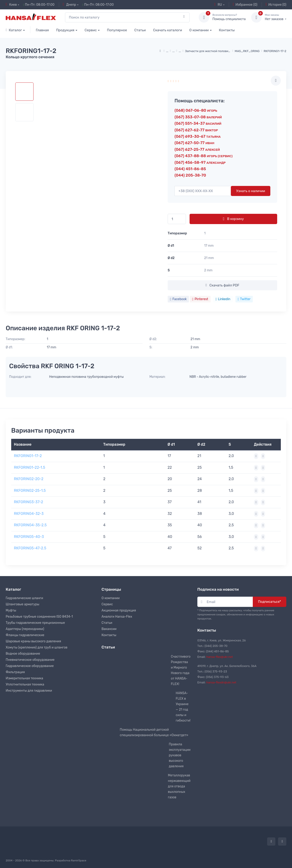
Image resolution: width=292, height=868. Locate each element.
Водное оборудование (23, 654)
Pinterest (200, 299)
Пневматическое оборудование (30, 660)
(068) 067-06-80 (196, 110)
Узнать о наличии (251, 191)
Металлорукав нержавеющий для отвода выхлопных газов (179, 786)
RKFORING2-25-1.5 (30, 491)
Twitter (244, 299)
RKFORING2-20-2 (29, 479)
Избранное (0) (245, 5)
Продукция (65, 30)
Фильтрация (15, 672)
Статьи (140, 30)
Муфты (11, 610)
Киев (11, 5)
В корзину (233, 219)
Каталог (14, 30)
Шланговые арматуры (22, 604)
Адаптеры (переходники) (25, 629)
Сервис (91, 30)
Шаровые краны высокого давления (33, 641)
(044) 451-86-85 (190, 169)
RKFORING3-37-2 (29, 502)
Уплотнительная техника (25, 684)
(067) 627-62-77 (196, 130)
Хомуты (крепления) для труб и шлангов (36, 647)
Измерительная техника (24, 678)
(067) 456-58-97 (200, 162)
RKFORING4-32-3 (29, 514)
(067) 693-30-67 (198, 136)
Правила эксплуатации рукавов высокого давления (180, 755)
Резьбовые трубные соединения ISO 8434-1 (39, 617)
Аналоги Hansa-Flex (117, 617)
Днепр (69, 5)
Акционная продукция (119, 610)
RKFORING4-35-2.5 (30, 525)
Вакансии (109, 629)
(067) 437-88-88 (203, 156)
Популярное (117, 30)
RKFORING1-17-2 (28, 456)
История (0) (276, 5)
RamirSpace (79, 860)
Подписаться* (270, 602)
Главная (42, 30)
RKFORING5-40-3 (29, 537)
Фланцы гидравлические (25, 635)
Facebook (178, 299)
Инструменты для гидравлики (29, 691)
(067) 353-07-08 (198, 117)
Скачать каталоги (168, 30)
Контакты (227, 30)
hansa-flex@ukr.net (220, 657)
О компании (199, 30)
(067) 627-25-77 (197, 149)
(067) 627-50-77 (194, 143)
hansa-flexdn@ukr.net (221, 682)
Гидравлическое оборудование (30, 666)
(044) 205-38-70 (190, 175)
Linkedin (223, 299)
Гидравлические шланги (24, 598)
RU (218, 5)
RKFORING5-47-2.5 (30, 548)
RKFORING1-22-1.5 (30, 467)
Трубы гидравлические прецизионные (35, 623)
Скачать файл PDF (222, 285)
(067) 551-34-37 (198, 123)
